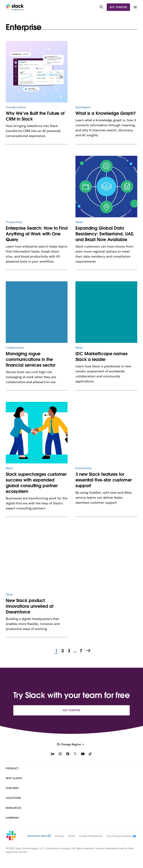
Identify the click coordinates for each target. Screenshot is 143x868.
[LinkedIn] (53, 754)
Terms (71, 836)
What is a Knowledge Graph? (106, 113)
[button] (71, 744)
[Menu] (135, 7)
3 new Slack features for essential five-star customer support (104, 480)
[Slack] (15, 7)
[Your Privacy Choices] (119, 836)
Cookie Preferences (91, 836)
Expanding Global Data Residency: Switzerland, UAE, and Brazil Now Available (105, 234)
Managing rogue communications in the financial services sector (31, 359)
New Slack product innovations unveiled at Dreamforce (30, 606)
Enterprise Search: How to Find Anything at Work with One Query (37, 234)
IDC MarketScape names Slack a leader (102, 357)
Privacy (59, 836)
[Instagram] (60, 754)
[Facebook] (68, 754)
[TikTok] (90, 754)
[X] (75, 754)
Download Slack (39, 836)
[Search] (101, 7)
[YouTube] (83, 754)
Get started (118, 7)
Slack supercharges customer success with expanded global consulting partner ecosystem (36, 483)
